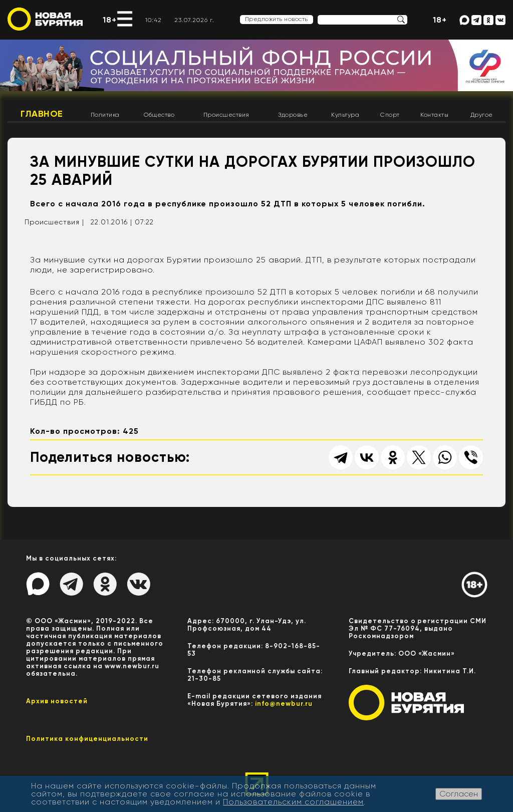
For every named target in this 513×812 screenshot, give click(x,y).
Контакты (434, 115)
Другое (482, 115)
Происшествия (226, 115)
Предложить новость (277, 19)
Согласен (459, 794)
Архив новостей (57, 701)
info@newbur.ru (284, 704)
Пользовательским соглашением (293, 802)
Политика (105, 115)
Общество (159, 115)
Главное (42, 114)
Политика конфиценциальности (87, 739)
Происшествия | (54, 222)
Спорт (390, 115)
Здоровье (293, 115)
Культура (345, 115)
